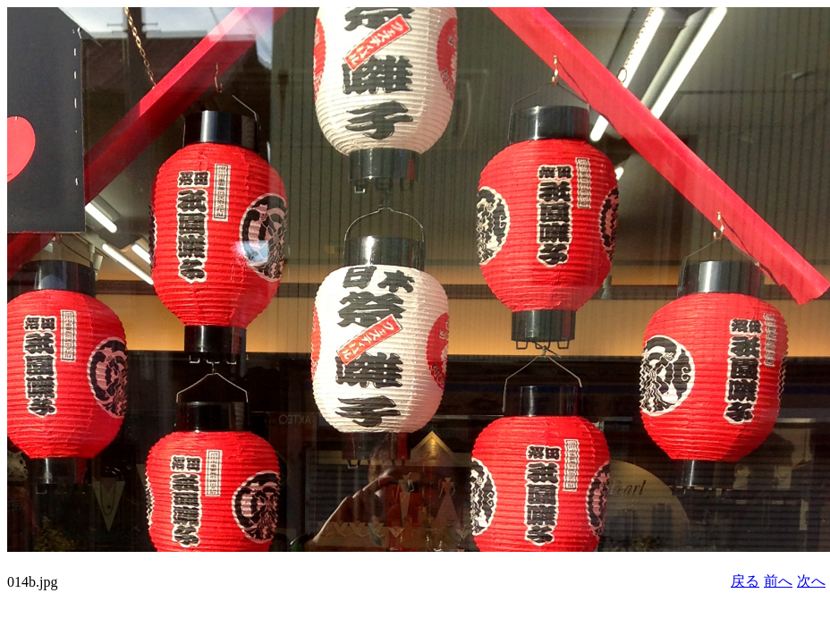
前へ (778, 581)
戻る (745, 581)
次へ (811, 581)
